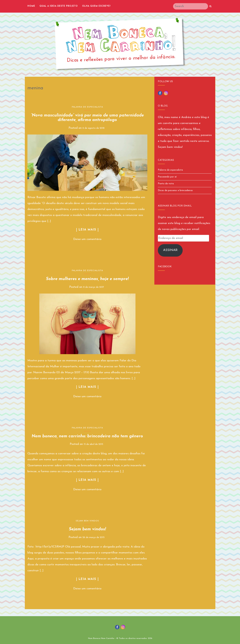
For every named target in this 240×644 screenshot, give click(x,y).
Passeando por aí (167, 177)
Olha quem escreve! (96, 6)
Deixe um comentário (87, 239)
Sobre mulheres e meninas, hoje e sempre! (87, 279)
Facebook (165, 267)
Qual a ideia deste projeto (59, 6)
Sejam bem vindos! (87, 529)
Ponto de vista (166, 184)
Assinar (170, 250)
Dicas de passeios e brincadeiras (175, 190)
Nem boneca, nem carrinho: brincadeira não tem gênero (87, 436)
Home (31, 6)
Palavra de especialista (87, 107)
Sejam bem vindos (87, 521)
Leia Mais (87, 230)
